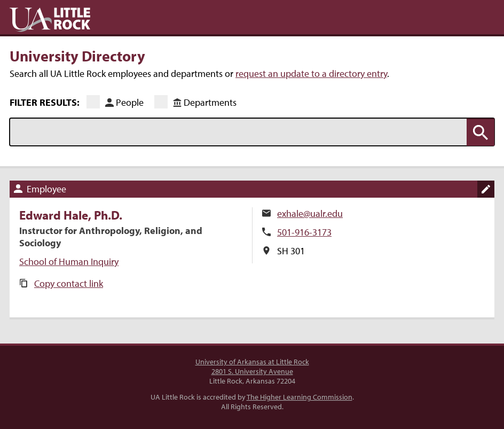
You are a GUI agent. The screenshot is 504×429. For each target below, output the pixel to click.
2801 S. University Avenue (252, 371)
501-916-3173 (304, 232)
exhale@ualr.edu (310, 213)
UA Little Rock (50, 20)
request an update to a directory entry (311, 73)
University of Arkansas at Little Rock (252, 362)
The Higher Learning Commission (300, 397)
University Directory (77, 56)
